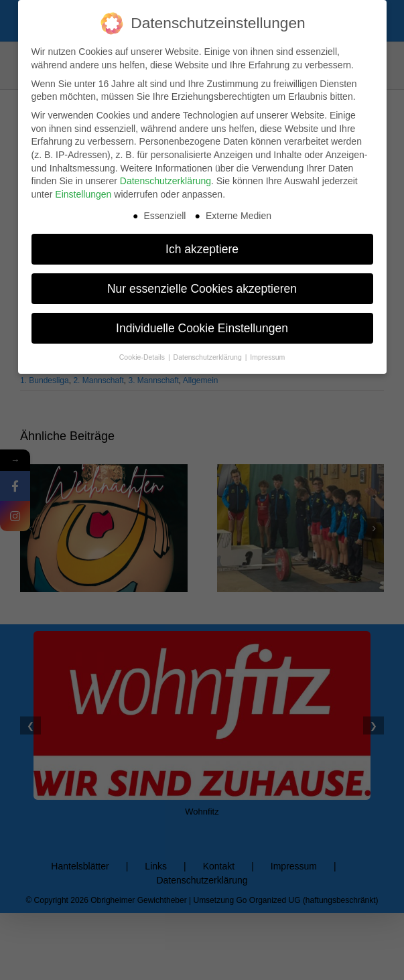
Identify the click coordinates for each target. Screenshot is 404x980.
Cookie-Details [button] (143, 357)
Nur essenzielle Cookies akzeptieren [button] (202, 288)
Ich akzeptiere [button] (202, 249)
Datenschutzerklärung (165, 180)
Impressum (267, 357)
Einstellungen (83, 194)
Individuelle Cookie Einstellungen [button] (202, 328)
